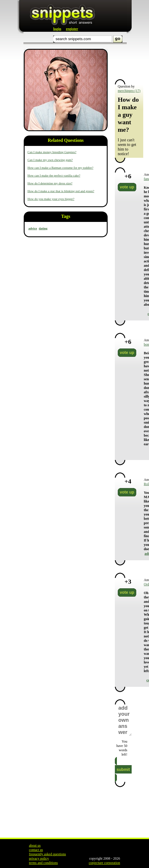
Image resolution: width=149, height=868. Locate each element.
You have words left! (122, 748)
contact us (36, 850)
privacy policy (39, 858)
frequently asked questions (47, 854)
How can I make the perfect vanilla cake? (54, 175)
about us (35, 845)
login (57, 29)
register (72, 29)
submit (123, 769)
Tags (66, 216)
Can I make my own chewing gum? (50, 160)
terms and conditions (43, 863)
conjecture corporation (104, 863)
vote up (127, 187)
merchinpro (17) (129, 91)
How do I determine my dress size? (50, 183)
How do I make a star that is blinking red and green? (61, 191)
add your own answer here (125, 720)
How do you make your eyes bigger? (51, 199)
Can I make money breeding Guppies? (52, 152)
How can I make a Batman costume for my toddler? (60, 168)
